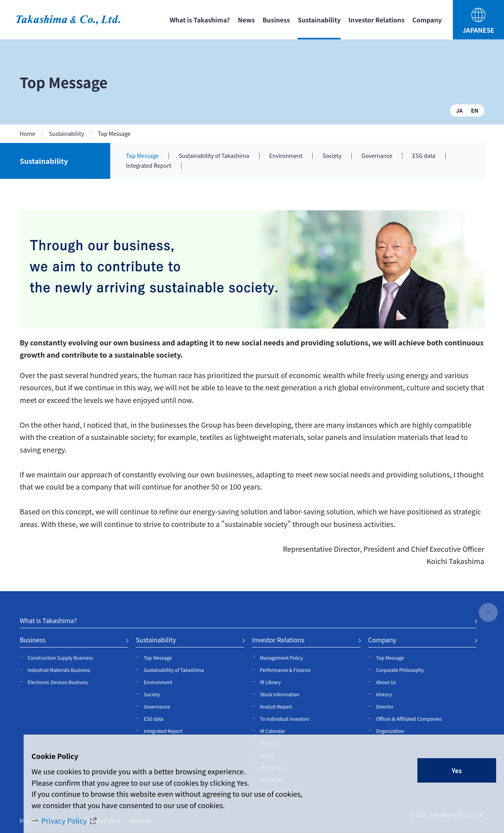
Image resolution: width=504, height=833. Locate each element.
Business (276, 20)
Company (427, 20)
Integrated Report (149, 166)
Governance (377, 156)
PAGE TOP (488, 613)
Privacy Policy (64, 820)
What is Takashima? (200, 20)
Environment (286, 156)
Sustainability (66, 134)
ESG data (424, 156)
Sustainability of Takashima (214, 156)
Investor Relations (376, 20)
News (246, 20)
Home (27, 134)
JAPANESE (479, 30)
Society (332, 156)
